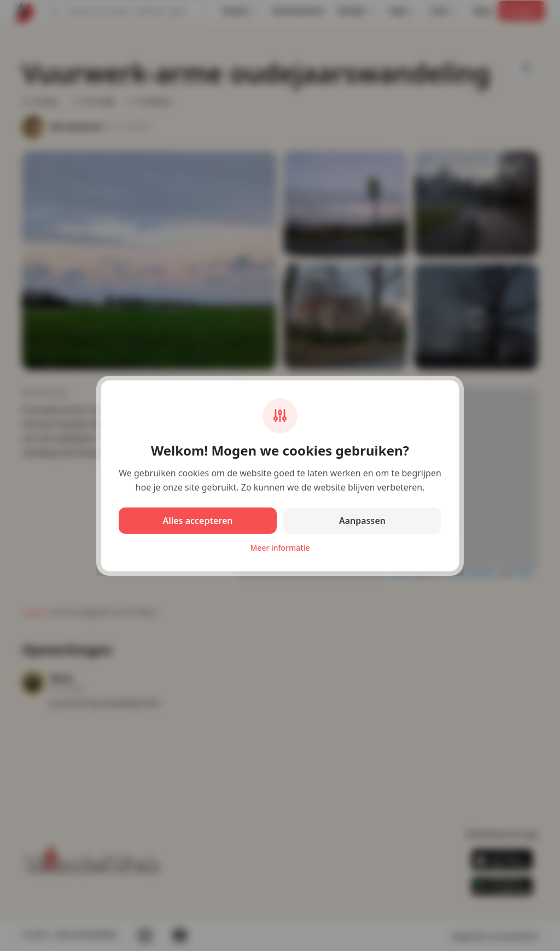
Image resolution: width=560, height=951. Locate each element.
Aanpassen (362, 521)
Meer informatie (280, 548)
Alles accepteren (197, 521)
